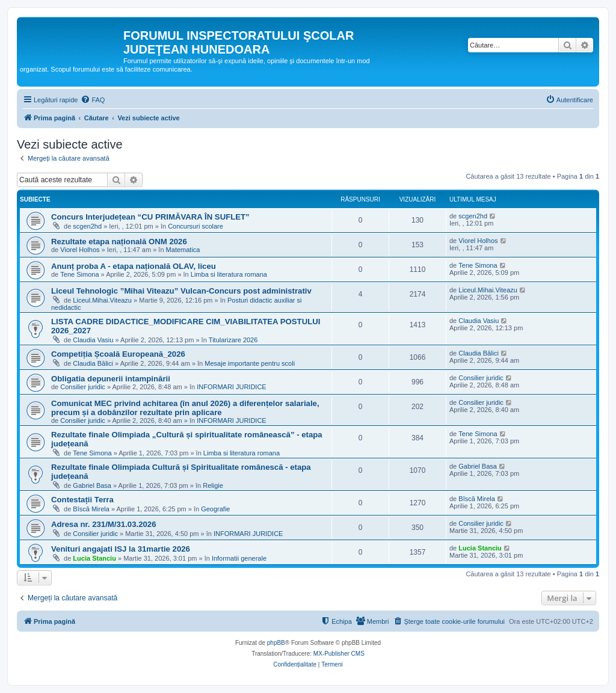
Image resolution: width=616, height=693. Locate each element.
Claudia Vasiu (93, 340)
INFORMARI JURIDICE (232, 387)
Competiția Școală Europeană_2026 (118, 354)
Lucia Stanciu (94, 558)
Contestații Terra (82, 500)
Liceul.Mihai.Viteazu (102, 300)
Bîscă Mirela (91, 509)
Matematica (183, 250)
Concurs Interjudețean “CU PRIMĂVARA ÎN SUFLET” (150, 217)
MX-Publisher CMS (339, 654)
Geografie (215, 509)
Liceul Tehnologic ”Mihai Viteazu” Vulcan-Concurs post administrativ (181, 291)
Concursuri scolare (196, 226)
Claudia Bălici (93, 363)
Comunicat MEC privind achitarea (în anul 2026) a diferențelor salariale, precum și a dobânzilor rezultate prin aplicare (185, 408)
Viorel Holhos (80, 250)
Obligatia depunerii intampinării (111, 379)
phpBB (276, 643)
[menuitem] (93, 100)
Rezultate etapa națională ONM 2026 (119, 242)
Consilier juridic (83, 387)
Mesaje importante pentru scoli (250, 363)
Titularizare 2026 (233, 340)
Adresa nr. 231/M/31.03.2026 (103, 524)
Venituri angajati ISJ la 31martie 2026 (121, 549)
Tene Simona (79, 274)
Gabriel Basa (92, 485)
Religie (213, 485)
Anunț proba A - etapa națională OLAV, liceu (134, 266)
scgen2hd (87, 226)
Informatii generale (239, 558)
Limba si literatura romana (229, 274)
